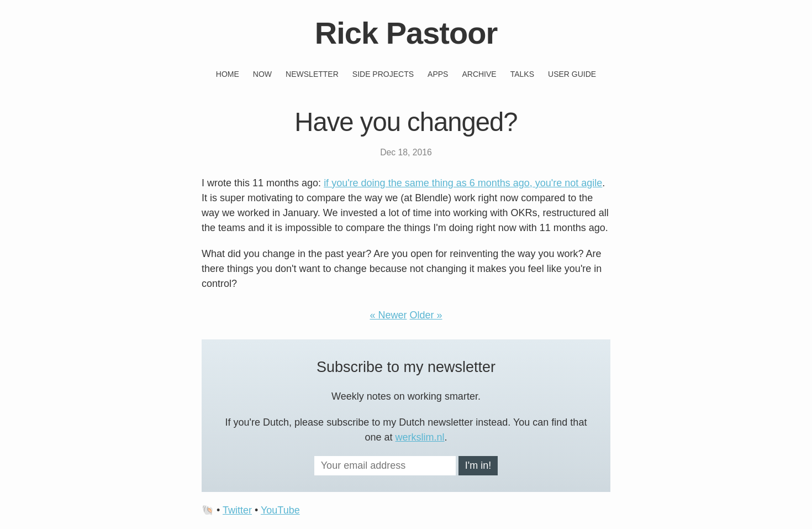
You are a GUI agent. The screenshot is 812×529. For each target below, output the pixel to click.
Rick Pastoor (406, 33)
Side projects (383, 74)
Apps (438, 74)
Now (262, 74)
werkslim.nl (420, 437)
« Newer (388, 315)
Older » (426, 315)
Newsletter (312, 74)
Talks (522, 74)
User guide (572, 74)
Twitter (237, 510)
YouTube (280, 510)
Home (228, 74)
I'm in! (478, 465)
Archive (479, 74)
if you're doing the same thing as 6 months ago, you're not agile (463, 183)
